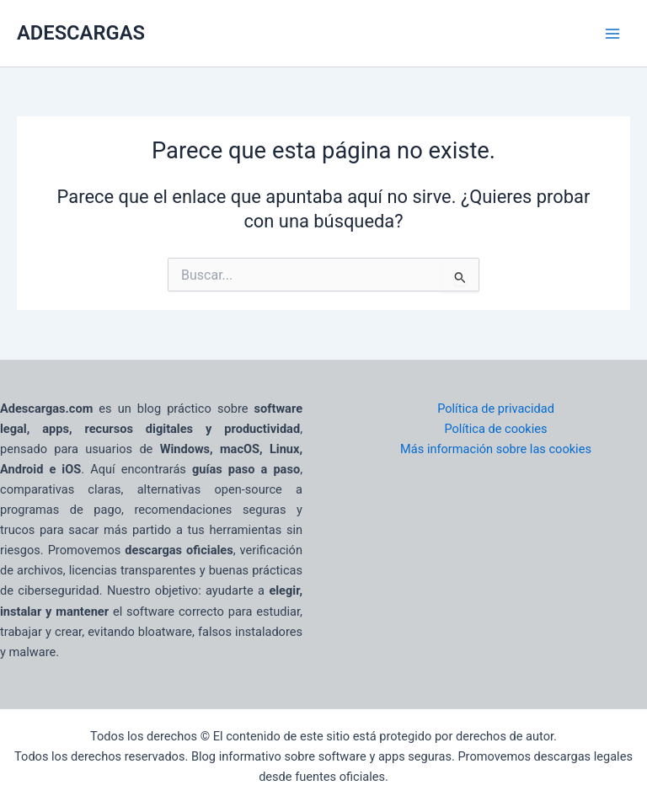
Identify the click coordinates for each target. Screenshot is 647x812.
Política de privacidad (496, 409)
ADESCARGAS (81, 33)
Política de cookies (495, 429)
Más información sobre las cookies (496, 449)
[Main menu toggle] (612, 34)
